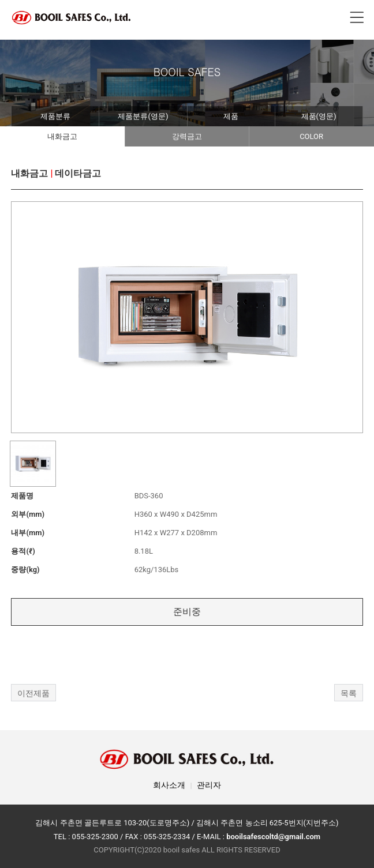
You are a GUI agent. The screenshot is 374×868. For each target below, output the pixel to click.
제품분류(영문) (143, 116)
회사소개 (169, 785)
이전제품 (33, 693)
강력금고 (187, 136)
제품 (231, 116)
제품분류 (55, 116)
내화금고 (62, 136)
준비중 (187, 612)
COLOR (311, 136)
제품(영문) (319, 116)
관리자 (209, 785)
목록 (349, 693)
